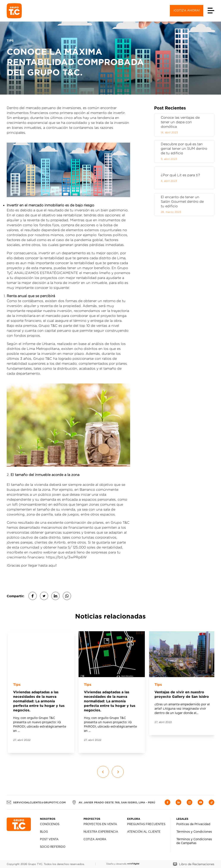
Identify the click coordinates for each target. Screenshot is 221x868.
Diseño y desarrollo (123, 864)
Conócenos (50, 824)
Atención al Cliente (144, 832)
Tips (17, 684)
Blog (44, 832)
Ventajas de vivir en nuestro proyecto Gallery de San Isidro (182, 694)
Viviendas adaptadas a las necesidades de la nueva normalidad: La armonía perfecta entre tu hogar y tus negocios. (39, 701)
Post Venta (49, 839)
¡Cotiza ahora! (187, 11)
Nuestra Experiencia (101, 832)
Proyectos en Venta (100, 824)
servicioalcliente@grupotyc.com (36, 802)
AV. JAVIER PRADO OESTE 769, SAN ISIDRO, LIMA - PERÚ (114, 802)
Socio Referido (53, 847)
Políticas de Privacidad (193, 824)
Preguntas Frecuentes (146, 824)
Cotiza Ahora (95, 839)
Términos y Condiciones (194, 832)
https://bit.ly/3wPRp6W (66, 557)
